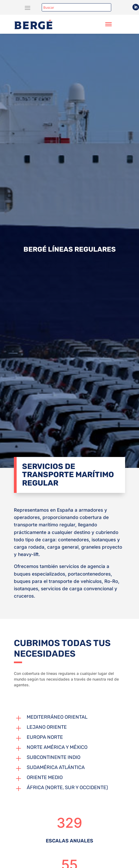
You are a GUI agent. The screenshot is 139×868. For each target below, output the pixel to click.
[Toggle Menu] (108, 24)
